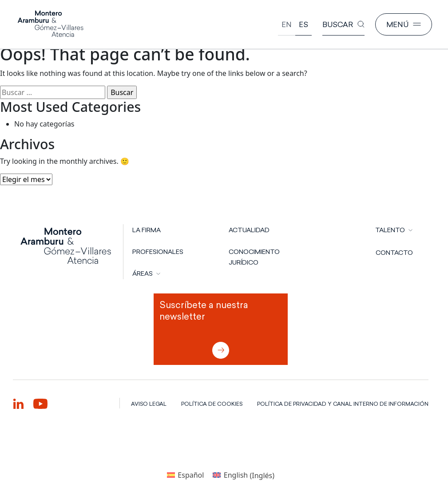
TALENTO (390, 230)
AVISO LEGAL (149, 404)
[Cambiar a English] (287, 25)
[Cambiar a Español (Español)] (185, 475)
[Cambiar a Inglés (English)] (244, 475)
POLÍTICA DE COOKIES (212, 404)
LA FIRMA (147, 230)
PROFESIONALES (158, 252)
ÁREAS (143, 273)
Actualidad (249, 230)
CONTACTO (394, 253)
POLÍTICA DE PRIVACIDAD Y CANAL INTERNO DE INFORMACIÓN (343, 404)
